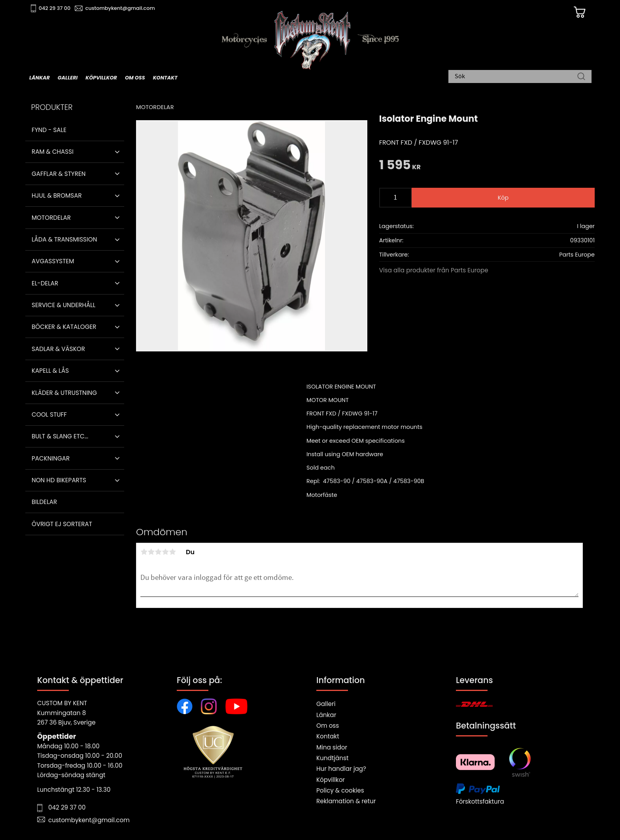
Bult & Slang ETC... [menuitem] (60, 436)
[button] (117, 152)
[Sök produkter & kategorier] (516, 77)
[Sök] (581, 77)
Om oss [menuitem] (135, 78)
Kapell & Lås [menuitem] (50, 371)
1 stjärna (144, 552)
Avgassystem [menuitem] (53, 261)
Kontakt (328, 736)
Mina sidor (332, 747)
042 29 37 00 (56, 8)
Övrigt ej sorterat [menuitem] (62, 524)
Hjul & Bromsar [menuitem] (57, 195)
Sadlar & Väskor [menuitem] (58, 349)
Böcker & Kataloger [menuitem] (64, 327)
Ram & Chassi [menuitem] (53, 152)
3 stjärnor (158, 552)
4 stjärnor (165, 552)
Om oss (328, 726)
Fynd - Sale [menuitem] (49, 130)
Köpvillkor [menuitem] (101, 78)
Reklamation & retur (346, 801)
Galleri (326, 704)
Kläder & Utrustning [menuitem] (64, 393)
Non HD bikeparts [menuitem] (59, 480)
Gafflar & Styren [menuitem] (59, 174)
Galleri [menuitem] (68, 78)
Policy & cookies (340, 790)
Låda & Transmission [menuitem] (64, 239)
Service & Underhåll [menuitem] (63, 305)
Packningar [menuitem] (51, 458)
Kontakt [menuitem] (165, 78)
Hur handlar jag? (341, 769)
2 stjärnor (151, 552)
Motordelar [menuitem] (51, 218)
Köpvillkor (331, 780)
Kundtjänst (333, 758)
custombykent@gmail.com (121, 8)
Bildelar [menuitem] (44, 502)
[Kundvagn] (578, 12)
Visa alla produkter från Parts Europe (434, 270)
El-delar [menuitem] (45, 283)
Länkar (326, 715)
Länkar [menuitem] (40, 78)
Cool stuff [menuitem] (49, 414)
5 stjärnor (172, 552)
